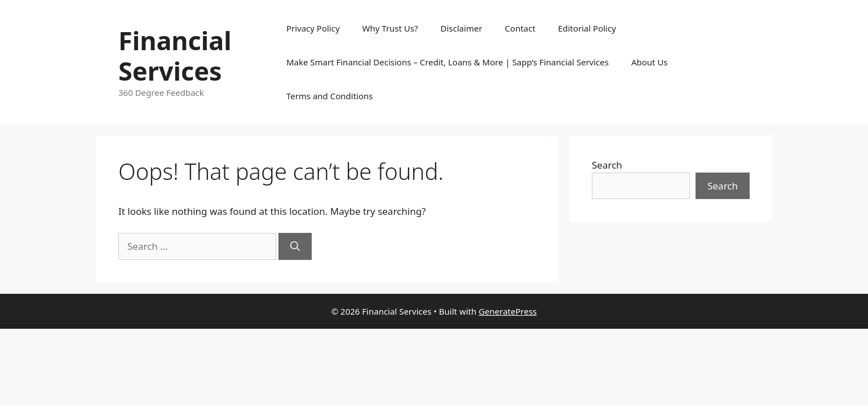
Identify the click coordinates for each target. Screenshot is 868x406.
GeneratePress (508, 311)
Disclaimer (462, 28)
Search (607, 165)
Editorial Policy (587, 28)
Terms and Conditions (330, 96)
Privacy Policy (313, 28)
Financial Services (175, 56)
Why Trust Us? (390, 28)
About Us (650, 62)
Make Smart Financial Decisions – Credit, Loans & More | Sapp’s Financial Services (448, 62)
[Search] (295, 246)
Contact (520, 28)
